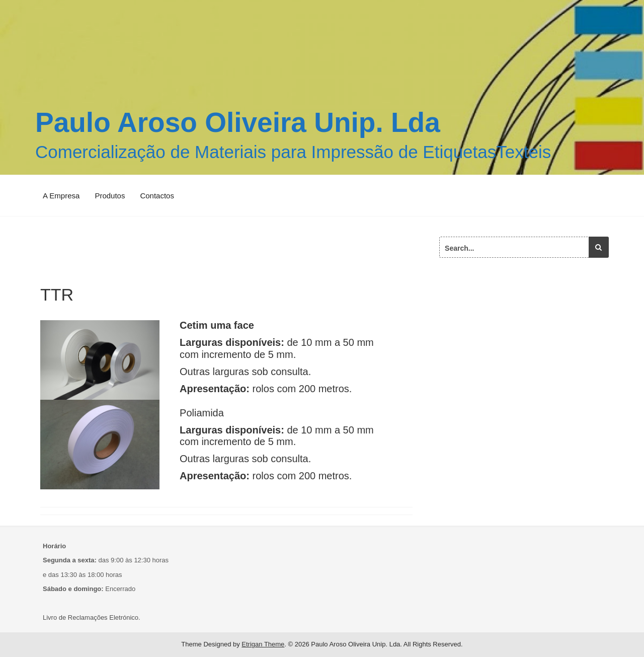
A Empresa (61, 196)
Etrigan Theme (263, 644)
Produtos (110, 196)
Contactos (157, 196)
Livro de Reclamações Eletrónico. (92, 617)
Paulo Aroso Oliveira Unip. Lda (238, 122)
